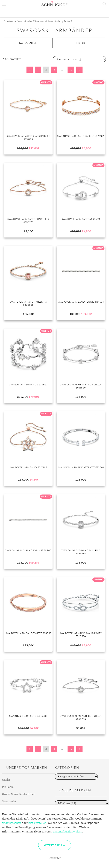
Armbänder (25, 21)
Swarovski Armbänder (48, 21)
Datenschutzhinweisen (68, 832)
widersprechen (11, 823)
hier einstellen (37, 823)
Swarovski (9, 801)
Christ (6, 780)
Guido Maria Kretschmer (18, 794)
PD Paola (8, 787)
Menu (4, 4)
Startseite (10, 21)
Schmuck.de (54, 4)
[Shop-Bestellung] (79, 59)
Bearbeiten (55, 858)
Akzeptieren (53, 845)
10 (71, 70)
